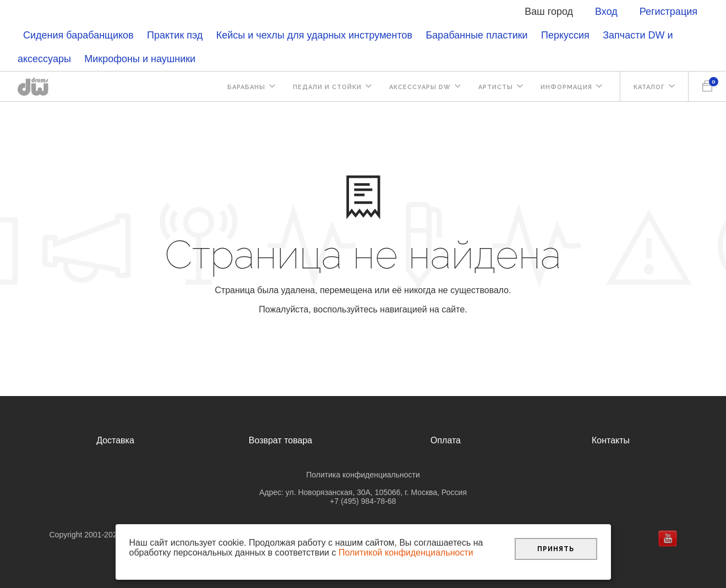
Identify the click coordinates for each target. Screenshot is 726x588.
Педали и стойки (327, 87)
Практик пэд (175, 35)
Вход (606, 12)
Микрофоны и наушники (140, 59)
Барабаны (246, 87)
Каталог (649, 87)
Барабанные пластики (477, 35)
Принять (556, 549)
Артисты (496, 87)
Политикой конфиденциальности (406, 553)
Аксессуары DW (420, 87)
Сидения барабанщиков (78, 35)
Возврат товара (281, 440)
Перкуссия (565, 35)
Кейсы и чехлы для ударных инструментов (314, 35)
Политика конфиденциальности (363, 475)
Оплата (446, 440)
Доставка (115, 440)
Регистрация (668, 12)
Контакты (611, 440)
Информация (566, 87)
